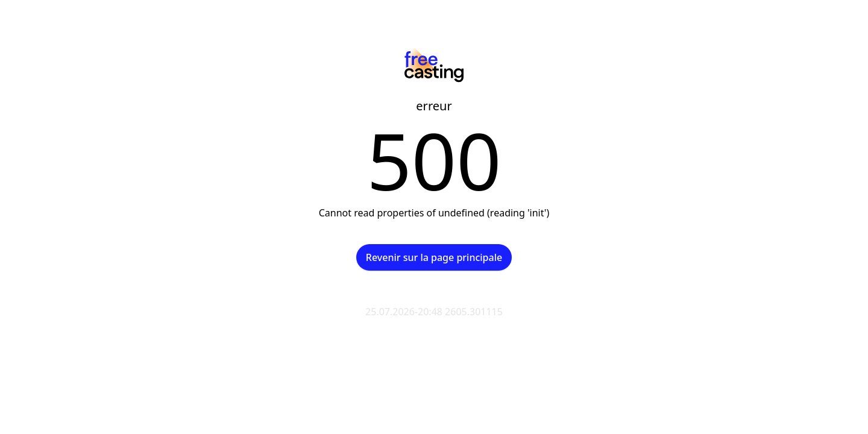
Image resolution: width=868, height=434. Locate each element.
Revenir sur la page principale (434, 257)
